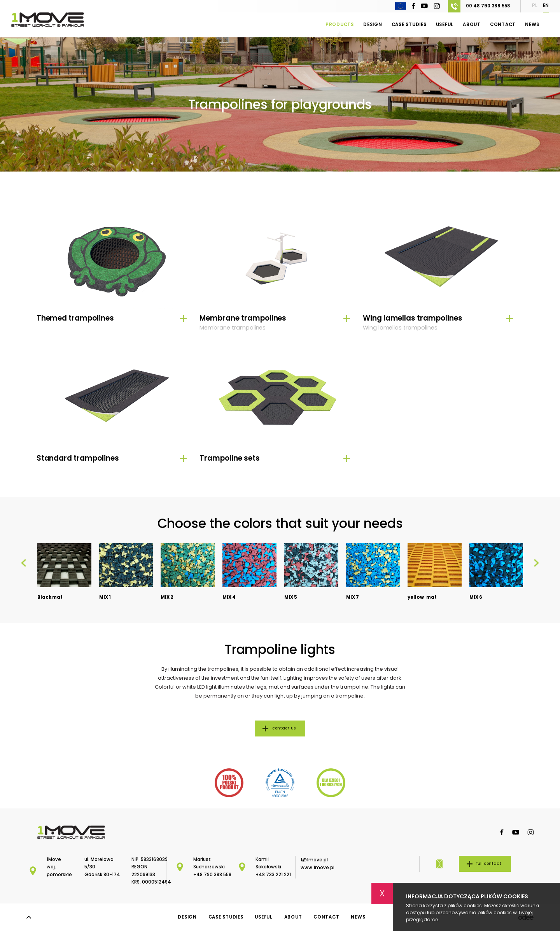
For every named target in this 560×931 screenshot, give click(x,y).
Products (340, 25)
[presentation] (23, 563)
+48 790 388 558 (212, 875)
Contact (503, 25)
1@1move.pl (314, 860)
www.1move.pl (318, 868)
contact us (284, 728)
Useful (445, 25)
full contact (489, 863)
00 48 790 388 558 (479, 6)
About (472, 25)
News (532, 25)
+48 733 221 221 (273, 875)
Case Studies (409, 25)
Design (373, 25)
